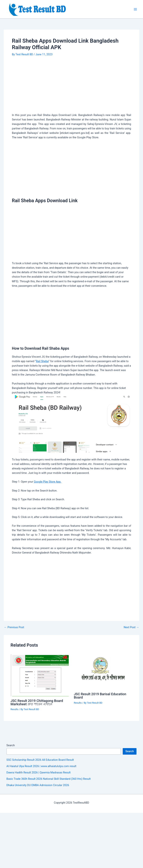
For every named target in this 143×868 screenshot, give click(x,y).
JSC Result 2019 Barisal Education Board (100, 696)
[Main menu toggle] (135, 9)
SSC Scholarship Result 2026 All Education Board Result (40, 760)
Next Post (131, 627)
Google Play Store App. (47, 482)
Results (14, 709)
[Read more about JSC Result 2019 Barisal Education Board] (103, 672)
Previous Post (14, 627)
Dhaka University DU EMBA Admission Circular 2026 (38, 785)
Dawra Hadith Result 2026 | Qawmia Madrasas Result (39, 772)
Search (11, 745)
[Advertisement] (71, 85)
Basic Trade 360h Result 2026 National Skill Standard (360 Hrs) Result (49, 779)
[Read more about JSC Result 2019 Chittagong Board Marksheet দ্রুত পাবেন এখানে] (40, 675)
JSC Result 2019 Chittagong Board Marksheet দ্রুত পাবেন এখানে (37, 702)
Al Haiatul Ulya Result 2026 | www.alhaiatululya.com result (42, 766)
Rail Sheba (42, 361)
